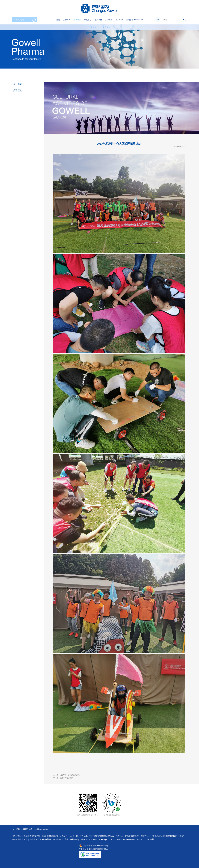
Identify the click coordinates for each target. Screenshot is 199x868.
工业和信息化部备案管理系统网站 (93, 849)
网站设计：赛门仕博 (145, 839)
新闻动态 (77, 20)
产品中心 (88, 20)
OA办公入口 (25, 20)
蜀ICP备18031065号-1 (51, 836)
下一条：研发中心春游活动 (63, 778)
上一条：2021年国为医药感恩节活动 (66, 775)
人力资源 (109, 20)
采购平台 (98, 20)
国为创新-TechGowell (134, 20)
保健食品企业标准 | (20, 839)
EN (158, 20)
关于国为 (67, 20)
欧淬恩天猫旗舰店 (70, 839)
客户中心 (119, 20)
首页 (58, 20)
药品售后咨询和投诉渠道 (41, 839)
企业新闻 (93, 27)
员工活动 (106, 27)
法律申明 (57, 839)
